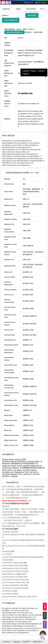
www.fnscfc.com (27, 163)
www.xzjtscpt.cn (32, 154)
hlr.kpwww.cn (25, 165)
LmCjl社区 (6, 642)
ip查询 (18, 9)
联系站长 (45, 625)
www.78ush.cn (19, 145)
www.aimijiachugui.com (11, 624)
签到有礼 (45, 616)
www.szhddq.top (32, 145)
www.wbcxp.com (25, 147)
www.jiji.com (17, 608)
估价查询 (24, 124)
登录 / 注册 (41, 3)
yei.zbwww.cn (7, 145)
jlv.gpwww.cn (24, 633)
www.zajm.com (26, 613)
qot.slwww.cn (7, 626)
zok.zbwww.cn (23, 143)
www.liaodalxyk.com (10, 622)
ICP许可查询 (33, 116)
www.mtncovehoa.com (11, 165)
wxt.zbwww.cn (35, 143)
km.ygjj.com (7, 608)
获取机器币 (37, 642)
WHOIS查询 (31, 9)
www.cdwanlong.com (10, 633)
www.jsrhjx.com (23, 158)
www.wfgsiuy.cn (19, 626)
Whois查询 (32, 15)
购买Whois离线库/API (14, 32)
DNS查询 (24, 119)
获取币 (45, 607)
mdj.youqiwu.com (9, 156)
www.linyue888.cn (38, 161)
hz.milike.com (24, 150)
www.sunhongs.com (30, 608)
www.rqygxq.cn (8, 628)
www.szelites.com (23, 152)
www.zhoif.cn (31, 626)
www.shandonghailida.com (31, 624)
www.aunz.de (35, 150)
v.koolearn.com (8, 610)
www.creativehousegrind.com (14, 154)
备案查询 (6, 9)
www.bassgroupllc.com (11, 613)
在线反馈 (17, 642)
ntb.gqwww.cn (31, 619)
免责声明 (26, 642)
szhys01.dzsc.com (34, 628)
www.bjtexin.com (25, 622)
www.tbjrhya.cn (35, 156)
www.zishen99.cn (19, 630)
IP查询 (27, 114)
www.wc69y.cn (8, 619)
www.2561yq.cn (22, 156)
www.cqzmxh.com (9, 161)
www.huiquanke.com (10, 150)
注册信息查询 (31, 121)
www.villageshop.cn (24, 141)
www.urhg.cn (7, 630)
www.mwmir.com (9, 152)
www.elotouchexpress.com (25, 617)
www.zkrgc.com (8, 617)
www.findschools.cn (10, 147)
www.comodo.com (22, 610)
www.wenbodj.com (38, 615)
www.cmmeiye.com (10, 615)
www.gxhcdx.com (9, 141)
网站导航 (28, 3)
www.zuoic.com (20, 628)
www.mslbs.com (36, 158)
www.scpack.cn (33, 630)
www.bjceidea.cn (23, 161)
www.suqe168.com (9, 143)
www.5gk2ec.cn (24, 615)
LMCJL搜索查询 (11, 20)
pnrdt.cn (31, 29)
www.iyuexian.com (9, 158)
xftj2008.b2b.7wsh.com (11, 163)
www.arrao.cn (19, 619)
